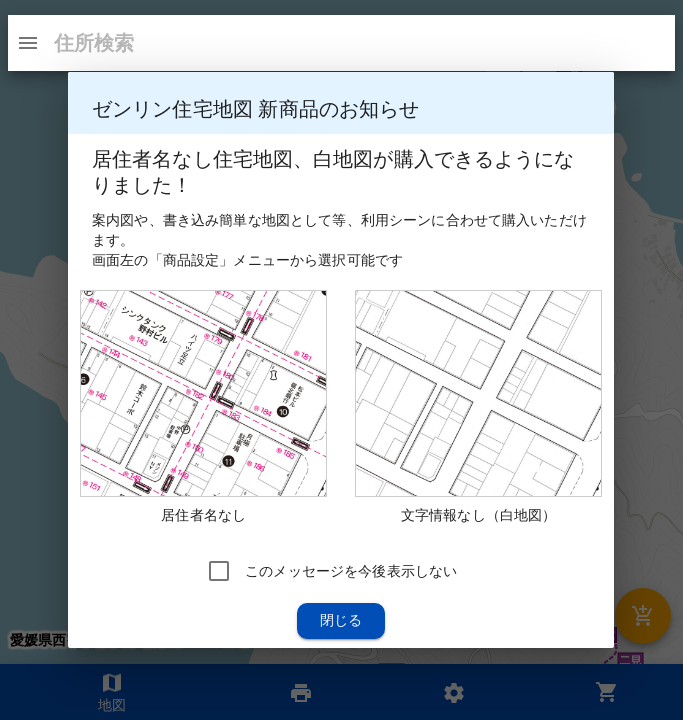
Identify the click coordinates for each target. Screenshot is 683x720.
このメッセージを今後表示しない (351, 571)
